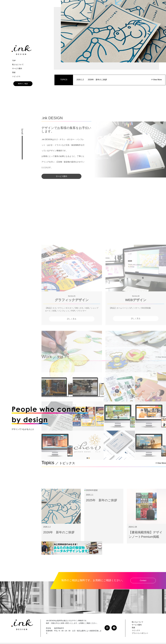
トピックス (16, 76)
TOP (14, 61)
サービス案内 (17, 68)
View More (157, 80)
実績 (14, 72)
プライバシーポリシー (140, 633)
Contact (143, 580)
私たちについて (18, 64)
